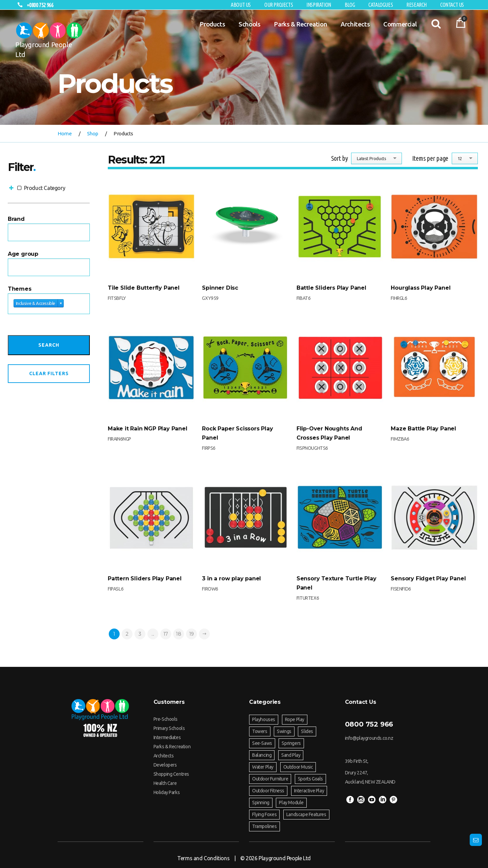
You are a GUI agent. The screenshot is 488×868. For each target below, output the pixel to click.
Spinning (261, 803)
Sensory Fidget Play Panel (428, 578)
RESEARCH (416, 5)
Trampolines (265, 826)
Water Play (263, 767)
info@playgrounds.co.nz (369, 738)
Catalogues (381, 5)
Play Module (291, 803)
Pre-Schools (166, 719)
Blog (350, 5)
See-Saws (262, 743)
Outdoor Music (298, 767)
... (153, 634)
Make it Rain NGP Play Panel (148, 429)
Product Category (36, 188)
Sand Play (291, 755)
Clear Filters (49, 373)
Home (65, 133)
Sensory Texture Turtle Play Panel (337, 583)
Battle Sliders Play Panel (331, 288)
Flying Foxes (264, 814)
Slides (307, 731)
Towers (260, 731)
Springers (291, 743)
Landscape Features (306, 814)
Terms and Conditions (203, 858)
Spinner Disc (220, 288)
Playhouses (264, 719)
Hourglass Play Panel (421, 288)
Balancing (262, 755)
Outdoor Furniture (270, 779)
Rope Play (295, 719)
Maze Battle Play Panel (423, 429)
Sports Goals (310, 779)
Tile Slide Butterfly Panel (144, 288)
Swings (284, 731)
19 (191, 634)
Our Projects (279, 5)
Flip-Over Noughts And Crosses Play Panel (329, 433)
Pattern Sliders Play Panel (145, 578)
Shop (93, 133)
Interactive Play (309, 791)
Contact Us (452, 5)
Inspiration (319, 5)
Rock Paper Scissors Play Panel (237, 433)
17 (166, 634)
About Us (241, 5)
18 (178, 634)
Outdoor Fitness (268, 791)
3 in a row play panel (231, 578)
